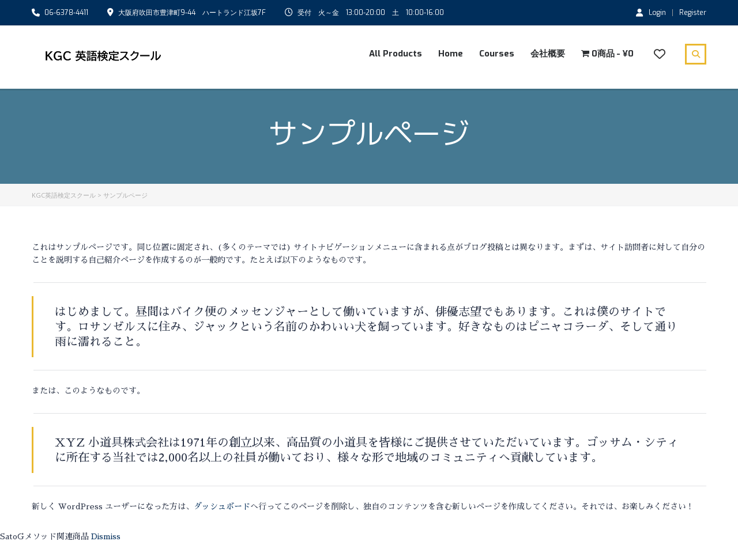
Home (451, 54)
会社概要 (548, 54)
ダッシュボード (222, 506)
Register (693, 13)
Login (651, 12)
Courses (497, 54)
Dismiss (106, 536)
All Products (396, 54)
